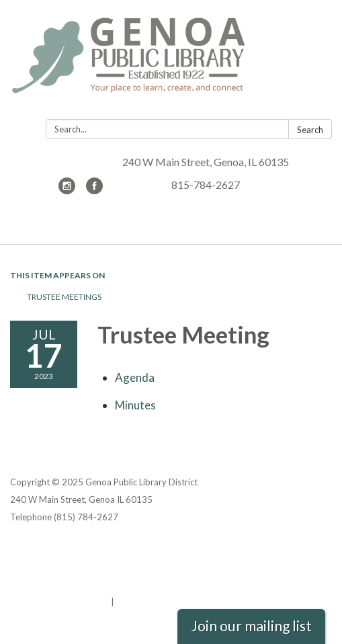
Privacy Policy (39, 549)
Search (310, 130)
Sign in (131, 602)
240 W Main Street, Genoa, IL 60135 (206, 162)
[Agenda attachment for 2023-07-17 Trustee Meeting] (135, 377)
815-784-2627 (206, 185)
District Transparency (57, 567)
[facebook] (94, 190)
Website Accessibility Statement (81, 584)
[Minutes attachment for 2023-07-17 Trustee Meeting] (135, 405)
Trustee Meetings (64, 297)
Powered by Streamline (59, 602)
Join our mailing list (251, 626)
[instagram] (67, 190)
